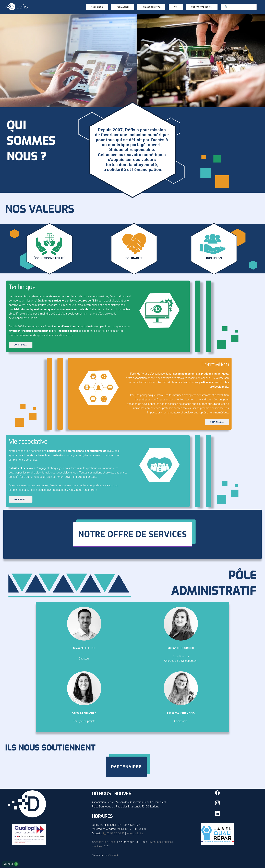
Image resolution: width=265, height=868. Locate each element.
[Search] (239, 7)
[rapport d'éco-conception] (11, 866)
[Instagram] (217, 804)
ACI (176, 7)
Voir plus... (21, 345)
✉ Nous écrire (135, 833)
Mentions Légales (161, 842)
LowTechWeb (112, 855)
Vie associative (151, 7)
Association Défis (104, 842)
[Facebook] (217, 794)
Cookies (97, 846)
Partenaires (126, 767)
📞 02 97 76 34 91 (113, 833)
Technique (97, 7)
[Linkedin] (217, 815)
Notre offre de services (133, 534)
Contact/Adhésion (202, 7)
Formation (123, 7)
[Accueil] (16, 10)
